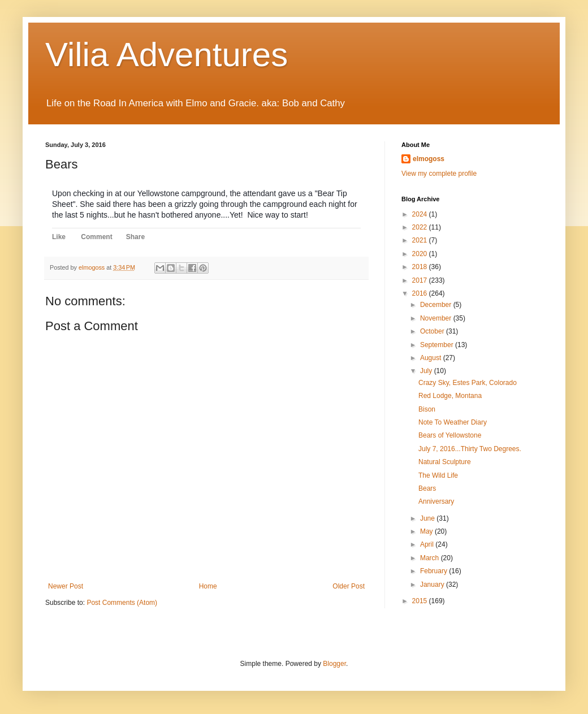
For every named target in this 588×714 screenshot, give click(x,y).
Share (135, 237)
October (433, 331)
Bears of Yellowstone (450, 435)
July (427, 371)
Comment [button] (96, 237)
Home (208, 586)
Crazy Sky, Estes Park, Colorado (468, 383)
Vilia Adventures (167, 55)
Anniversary (436, 501)
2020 (421, 254)
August (432, 358)
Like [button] (59, 237)
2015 (421, 601)
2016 (421, 293)
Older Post (349, 586)
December (437, 305)
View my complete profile (439, 174)
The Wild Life (438, 475)
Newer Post (66, 586)
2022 (421, 227)
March (431, 558)
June (428, 518)
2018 (421, 267)
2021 (421, 240)
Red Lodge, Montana (450, 396)
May (427, 531)
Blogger (334, 664)
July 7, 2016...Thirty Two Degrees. (470, 449)
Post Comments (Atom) (122, 603)
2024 (421, 214)
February (434, 571)
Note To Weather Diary (453, 422)
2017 (421, 280)
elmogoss (429, 159)
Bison (427, 409)
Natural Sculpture (445, 462)
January (433, 585)
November (437, 318)
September (438, 345)
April (428, 544)
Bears (427, 488)
